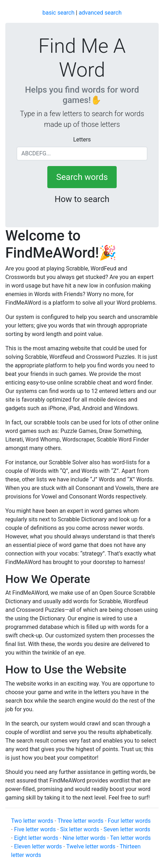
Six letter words (80, 829)
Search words (82, 177)
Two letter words (32, 821)
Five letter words (35, 829)
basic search (58, 13)
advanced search (100, 13)
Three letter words (81, 821)
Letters (82, 139)
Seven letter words (127, 829)
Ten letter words (130, 838)
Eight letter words (36, 838)
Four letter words (129, 821)
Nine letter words (84, 838)
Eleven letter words (38, 846)
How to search (82, 199)
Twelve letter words (91, 846)
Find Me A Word (82, 58)
